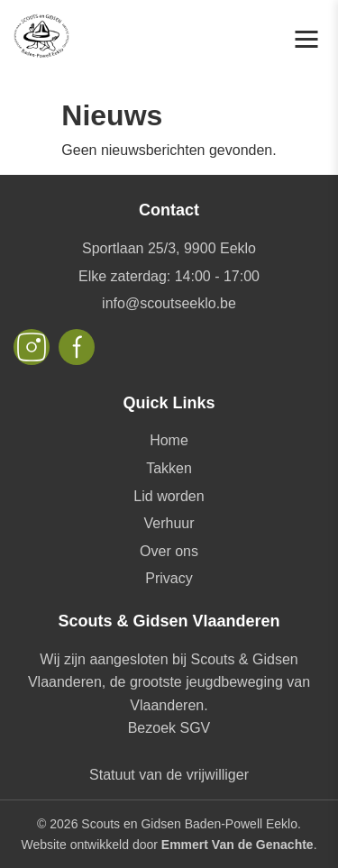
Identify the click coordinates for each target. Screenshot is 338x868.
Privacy (169, 578)
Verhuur (169, 523)
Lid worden (169, 496)
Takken (169, 468)
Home (169, 440)
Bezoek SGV (169, 728)
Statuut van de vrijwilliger (169, 775)
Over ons (169, 551)
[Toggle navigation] (306, 40)
